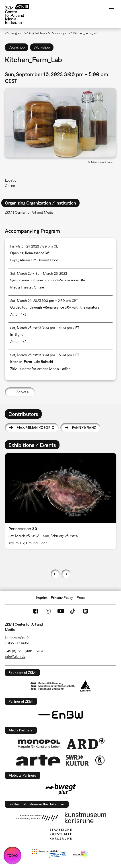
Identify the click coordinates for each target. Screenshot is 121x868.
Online (10, 186)
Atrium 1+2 (18, 314)
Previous (55, 574)
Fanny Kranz (84, 428)
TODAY (13, 856)
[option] (61, 501)
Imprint (42, 598)
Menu (112, 8)
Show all (24, 392)
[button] (61, 123)
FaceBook (36, 611)
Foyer (14, 260)
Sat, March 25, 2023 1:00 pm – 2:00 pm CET (44, 301)
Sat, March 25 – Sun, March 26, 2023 (39, 273)
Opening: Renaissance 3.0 (30, 253)
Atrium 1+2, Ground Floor (39, 260)
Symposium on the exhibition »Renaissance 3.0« (48, 280)
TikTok (73, 611)
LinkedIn (86, 611)
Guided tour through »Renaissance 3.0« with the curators (55, 307)
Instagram (48, 611)
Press (81, 598)
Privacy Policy (62, 598)
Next (66, 574)
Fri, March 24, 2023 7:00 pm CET (35, 246)
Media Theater (21, 287)
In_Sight (16, 334)
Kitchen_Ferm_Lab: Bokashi (32, 362)
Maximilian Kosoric (35, 428)
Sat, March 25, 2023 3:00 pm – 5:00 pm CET (45, 355)
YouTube (61, 611)
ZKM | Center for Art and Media (35, 369)
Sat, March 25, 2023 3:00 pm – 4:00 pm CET (45, 328)
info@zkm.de (15, 656)
